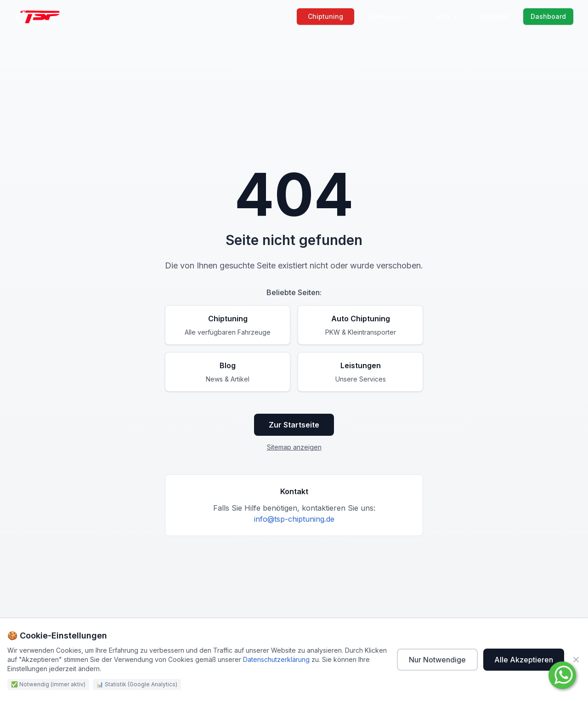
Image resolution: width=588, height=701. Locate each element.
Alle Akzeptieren (524, 660)
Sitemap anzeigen (294, 447)
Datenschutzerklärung (276, 659)
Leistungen (392, 16)
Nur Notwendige (437, 660)
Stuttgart (495, 16)
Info (447, 16)
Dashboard (548, 16)
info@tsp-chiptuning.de (294, 519)
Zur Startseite (294, 425)
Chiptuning (325, 16)
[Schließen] (576, 660)
